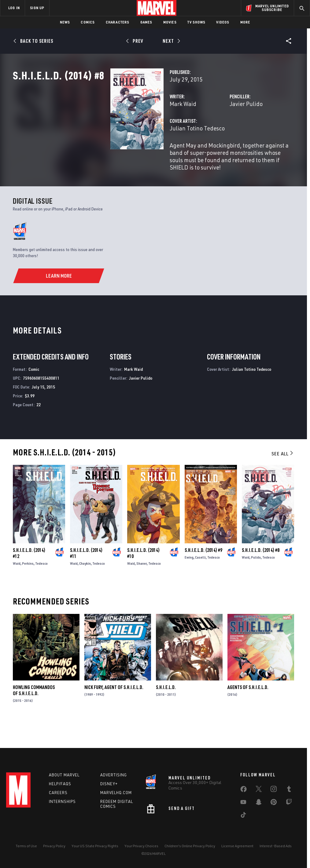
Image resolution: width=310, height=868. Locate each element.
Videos (223, 22)
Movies (170, 22)
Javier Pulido (212, 131)
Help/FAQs (60, 784)
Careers (58, 793)
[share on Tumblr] (289, 790)
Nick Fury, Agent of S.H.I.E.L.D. (114, 710)
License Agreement (237, 846)
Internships (62, 801)
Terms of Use (26, 846)
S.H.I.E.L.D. (166, 710)
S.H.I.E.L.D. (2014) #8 (261, 573)
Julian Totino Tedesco (129, 155)
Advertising (114, 775)
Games (146, 22)
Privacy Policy (54, 846)
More (245, 22)
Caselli (200, 580)
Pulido (256, 580)
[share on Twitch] (289, 803)
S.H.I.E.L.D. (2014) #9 (203, 573)
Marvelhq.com (116, 793)
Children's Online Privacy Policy (190, 846)
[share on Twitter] (259, 790)
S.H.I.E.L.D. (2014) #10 (143, 576)
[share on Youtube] (243, 803)
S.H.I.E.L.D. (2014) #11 (86, 576)
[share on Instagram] (274, 790)
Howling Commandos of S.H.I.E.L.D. (34, 713)
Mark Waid (115, 131)
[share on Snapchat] (259, 803)
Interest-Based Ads (276, 846)
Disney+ (109, 784)
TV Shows (196, 22)
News (65, 22)
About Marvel (64, 775)
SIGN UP (37, 8)
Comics (88, 22)
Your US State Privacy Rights (95, 846)
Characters (118, 22)
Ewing (189, 580)
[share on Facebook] (244, 790)
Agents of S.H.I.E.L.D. (248, 710)
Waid (17, 586)
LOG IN (14, 8)
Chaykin (85, 586)
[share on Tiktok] (243, 816)
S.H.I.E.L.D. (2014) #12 (29, 576)
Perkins (28, 586)
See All (283, 476)
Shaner (142, 586)
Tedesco (41, 586)
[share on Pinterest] (274, 803)
